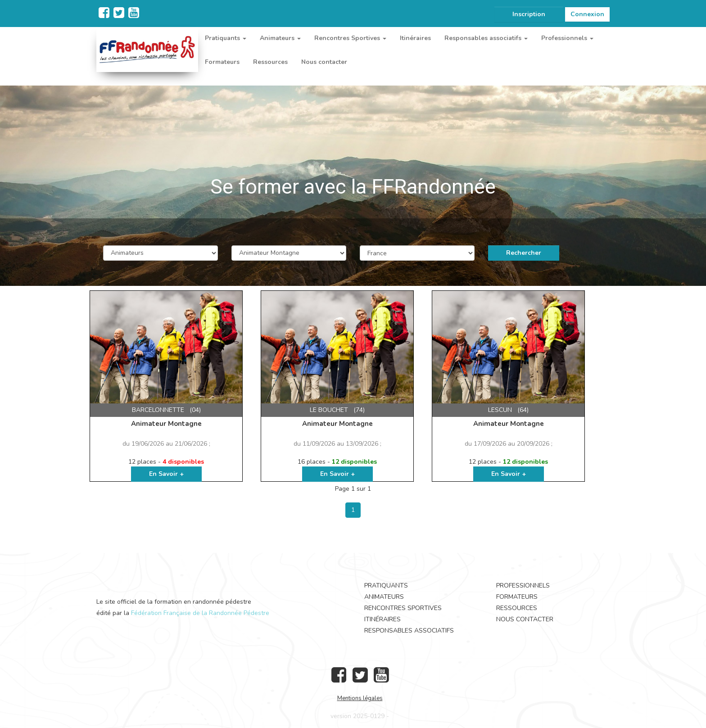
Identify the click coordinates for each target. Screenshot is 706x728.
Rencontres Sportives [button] (350, 38)
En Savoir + (166, 474)
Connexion (587, 14)
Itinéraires (415, 38)
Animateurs (384, 597)
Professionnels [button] (567, 38)
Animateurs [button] (280, 38)
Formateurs (222, 62)
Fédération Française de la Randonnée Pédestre (200, 613)
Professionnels (523, 586)
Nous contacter (324, 62)
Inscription (529, 14)
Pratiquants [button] (226, 38)
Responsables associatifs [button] (486, 38)
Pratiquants (386, 586)
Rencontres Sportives (403, 608)
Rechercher (524, 253)
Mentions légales (360, 698)
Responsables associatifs (409, 631)
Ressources (270, 62)
